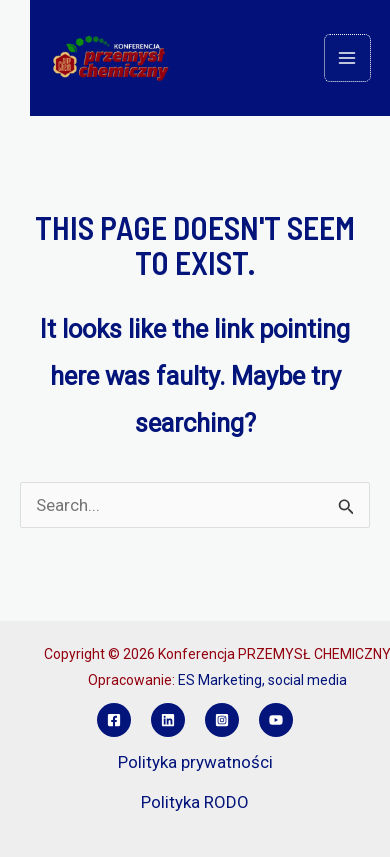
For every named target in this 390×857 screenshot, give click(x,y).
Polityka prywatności (195, 762)
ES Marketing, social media (262, 680)
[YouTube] (276, 720)
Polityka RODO (195, 802)
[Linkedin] (168, 720)
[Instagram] (222, 720)
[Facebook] (114, 720)
